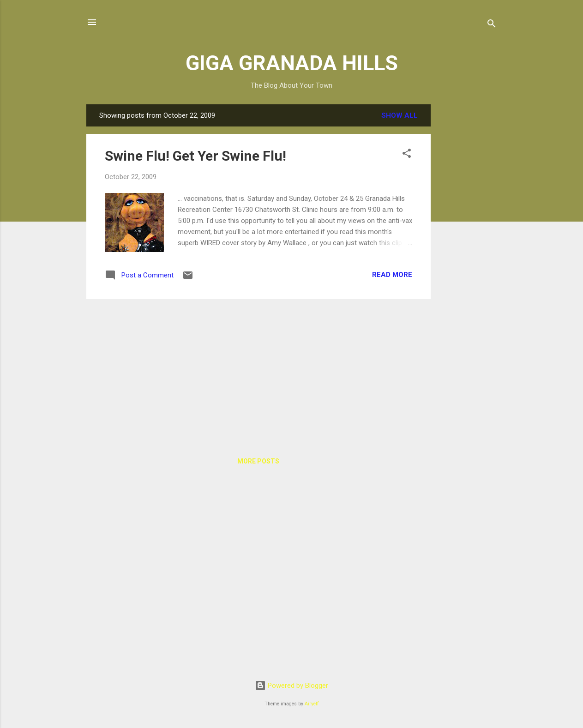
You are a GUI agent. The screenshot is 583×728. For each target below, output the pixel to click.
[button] (407, 155)
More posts (258, 461)
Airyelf (312, 704)
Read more (392, 275)
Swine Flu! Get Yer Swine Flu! (195, 156)
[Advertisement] (468, 243)
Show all (400, 115)
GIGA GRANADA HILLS (292, 63)
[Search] (492, 25)
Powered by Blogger (291, 686)
